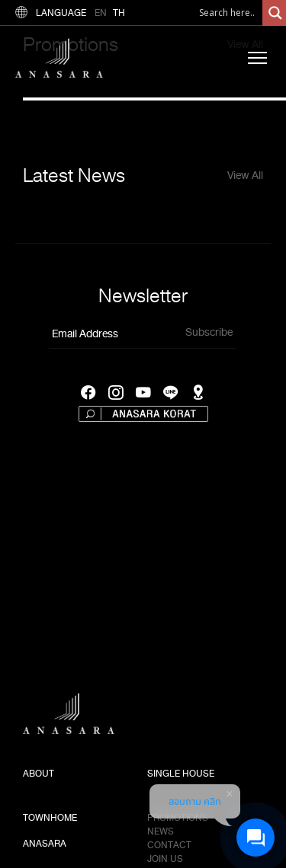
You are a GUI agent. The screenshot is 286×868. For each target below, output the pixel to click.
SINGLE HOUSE (181, 774)
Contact (169, 845)
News (161, 831)
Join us (165, 859)
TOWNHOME (50, 818)
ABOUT (39, 774)
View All (245, 176)
